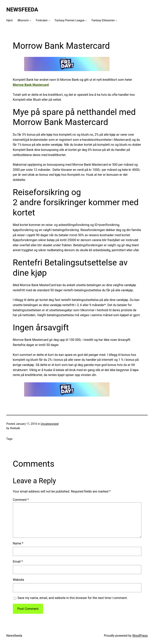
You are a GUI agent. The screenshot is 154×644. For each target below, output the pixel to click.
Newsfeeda (22, 10)
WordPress (140, 636)
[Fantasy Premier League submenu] (86, 20)
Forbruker (42, 20)
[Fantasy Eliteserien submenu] (116, 20)
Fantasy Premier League (70, 20)
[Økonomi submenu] (30, 20)
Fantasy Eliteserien (103, 20)
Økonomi (23, 20)
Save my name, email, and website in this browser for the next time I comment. (73, 598)
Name (18, 543)
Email (18, 562)
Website (18, 580)
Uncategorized (50, 424)
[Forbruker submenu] (49, 20)
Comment (21, 500)
